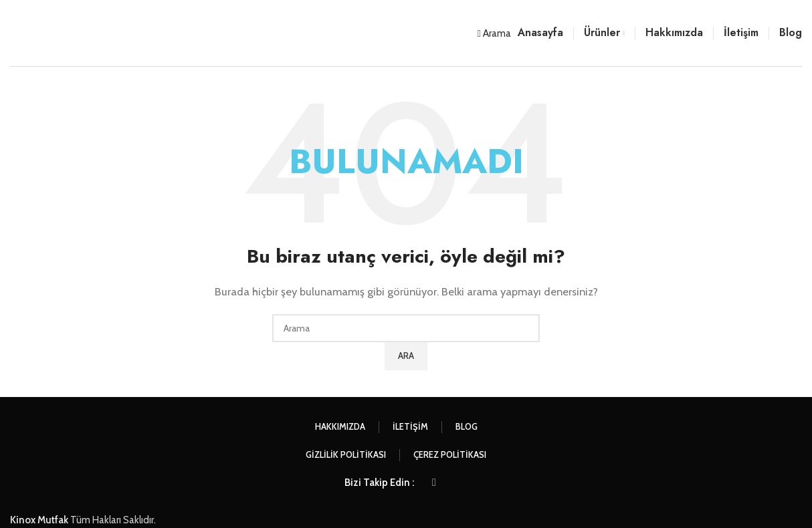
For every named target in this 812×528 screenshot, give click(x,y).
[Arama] (494, 33)
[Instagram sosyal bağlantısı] (434, 483)
